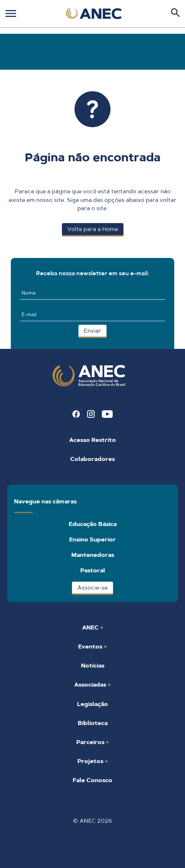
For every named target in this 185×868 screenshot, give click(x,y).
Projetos (91, 761)
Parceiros (91, 742)
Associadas (91, 685)
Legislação (92, 704)
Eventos (91, 647)
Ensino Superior (92, 539)
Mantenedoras (93, 555)
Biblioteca (93, 723)
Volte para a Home (93, 229)
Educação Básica (93, 524)
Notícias (93, 666)
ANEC (91, 627)
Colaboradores (92, 459)
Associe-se (92, 588)
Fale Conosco (92, 780)
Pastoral (93, 570)
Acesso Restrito (92, 440)
